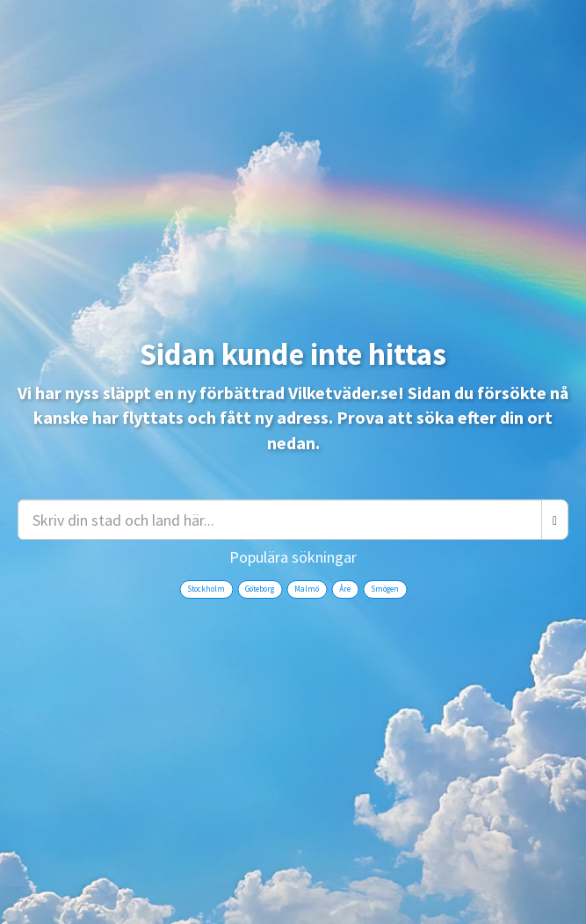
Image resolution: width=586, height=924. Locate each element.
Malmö (307, 589)
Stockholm (206, 589)
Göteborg (260, 589)
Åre (345, 589)
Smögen (385, 589)
